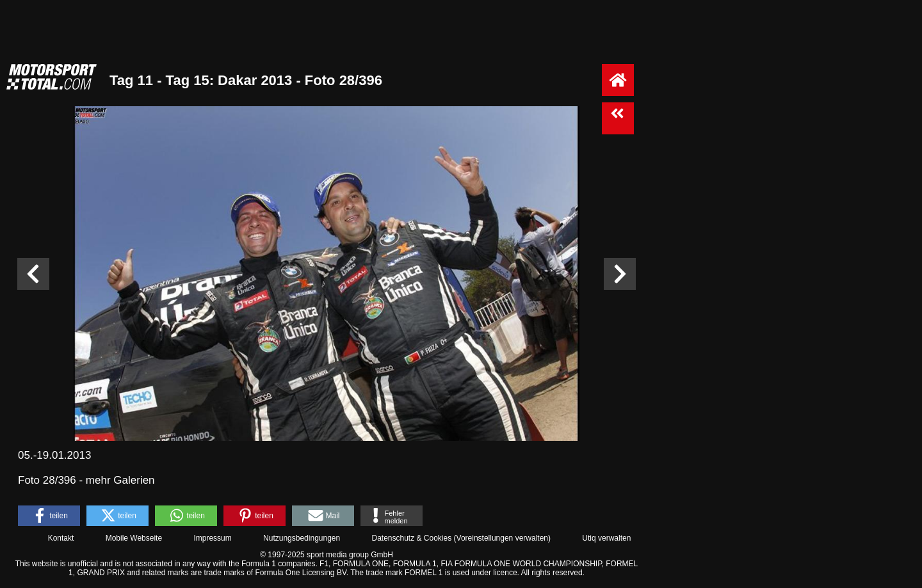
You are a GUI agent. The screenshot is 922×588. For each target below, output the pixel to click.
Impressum (212, 538)
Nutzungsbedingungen (302, 538)
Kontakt (61, 538)
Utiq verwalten (606, 538)
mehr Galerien (120, 480)
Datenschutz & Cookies (411, 538)
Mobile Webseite (134, 538)
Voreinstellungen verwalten (502, 538)
